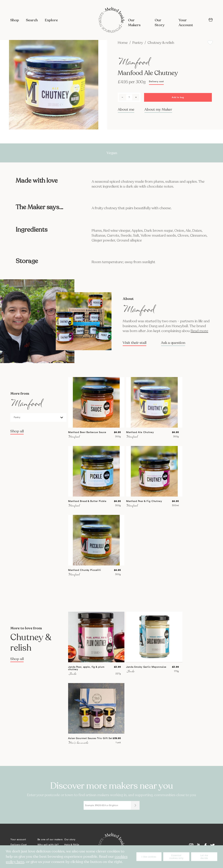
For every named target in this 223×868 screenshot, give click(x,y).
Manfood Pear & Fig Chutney (144, 501)
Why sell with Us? (48, 845)
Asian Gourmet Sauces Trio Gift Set (90, 738)
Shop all (17, 431)
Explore (51, 20)
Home (123, 43)
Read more (199, 331)
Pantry (138, 43)
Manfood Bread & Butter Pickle (87, 501)
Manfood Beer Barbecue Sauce (87, 432)
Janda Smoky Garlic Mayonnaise (146, 667)
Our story (70, 840)
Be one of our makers (50, 840)
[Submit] (135, 805)
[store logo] (111, 20)
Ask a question (173, 343)
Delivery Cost (19, 845)
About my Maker (158, 109)
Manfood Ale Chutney (140, 432)
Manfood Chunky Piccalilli (85, 570)
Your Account (186, 23)
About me (126, 109)
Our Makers (134, 23)
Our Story (160, 23)
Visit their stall (134, 343)
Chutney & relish (161, 43)
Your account (18, 840)
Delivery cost (156, 81)
